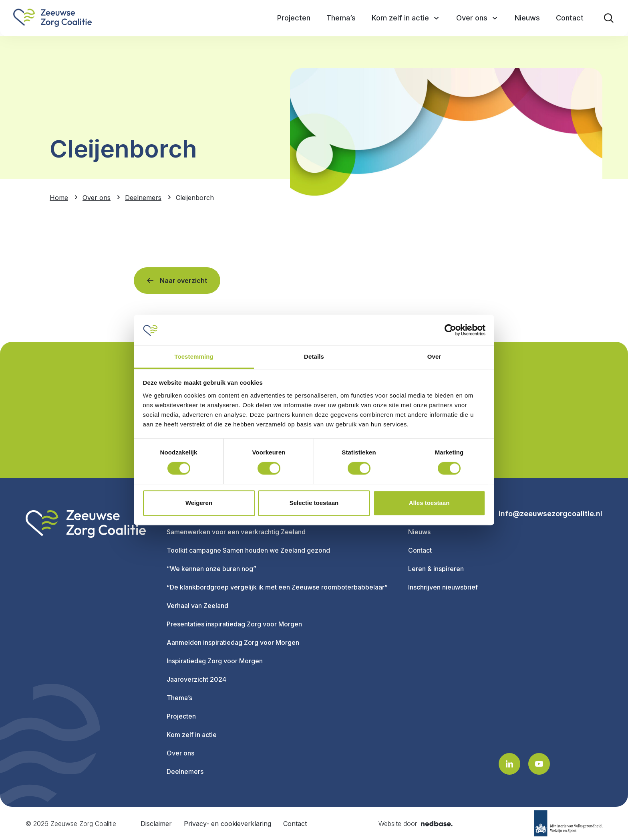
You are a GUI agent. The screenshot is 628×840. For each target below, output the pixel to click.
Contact (420, 550)
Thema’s (179, 698)
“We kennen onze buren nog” (211, 569)
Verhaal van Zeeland (197, 606)
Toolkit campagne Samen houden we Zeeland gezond (248, 550)
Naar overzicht (183, 281)
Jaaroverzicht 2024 (196, 679)
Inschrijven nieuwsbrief (443, 587)
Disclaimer (156, 824)
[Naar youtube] (539, 764)
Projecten (181, 716)
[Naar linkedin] (509, 764)
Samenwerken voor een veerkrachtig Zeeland (236, 532)
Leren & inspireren (436, 569)
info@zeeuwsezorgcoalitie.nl (551, 514)
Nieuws (419, 532)
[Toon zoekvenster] (609, 18)
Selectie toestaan (314, 503)
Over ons (180, 753)
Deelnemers (185, 771)
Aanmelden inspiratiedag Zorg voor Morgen (233, 642)
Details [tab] (314, 356)
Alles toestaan (429, 503)
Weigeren (199, 503)
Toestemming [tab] (194, 356)
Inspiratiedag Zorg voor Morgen (215, 661)
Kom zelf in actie (192, 735)
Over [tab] (434, 356)
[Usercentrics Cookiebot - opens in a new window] (450, 330)
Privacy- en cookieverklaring (227, 824)
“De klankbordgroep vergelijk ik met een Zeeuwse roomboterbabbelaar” (277, 587)
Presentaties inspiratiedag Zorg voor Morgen (234, 624)
